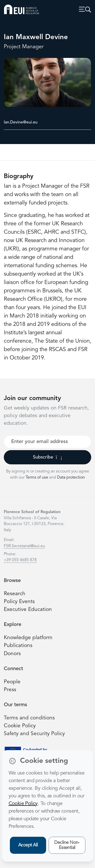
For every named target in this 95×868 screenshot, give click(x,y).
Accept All (28, 845)
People (12, 682)
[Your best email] (48, 442)
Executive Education (28, 610)
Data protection (71, 478)
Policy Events (19, 602)
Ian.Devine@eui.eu (21, 122)
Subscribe (48, 457)
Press (10, 690)
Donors (12, 654)
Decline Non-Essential (67, 845)
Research (15, 594)
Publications (18, 646)
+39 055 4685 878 (20, 560)
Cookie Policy (20, 726)
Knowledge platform (28, 638)
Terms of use (37, 478)
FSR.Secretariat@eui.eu (24, 546)
